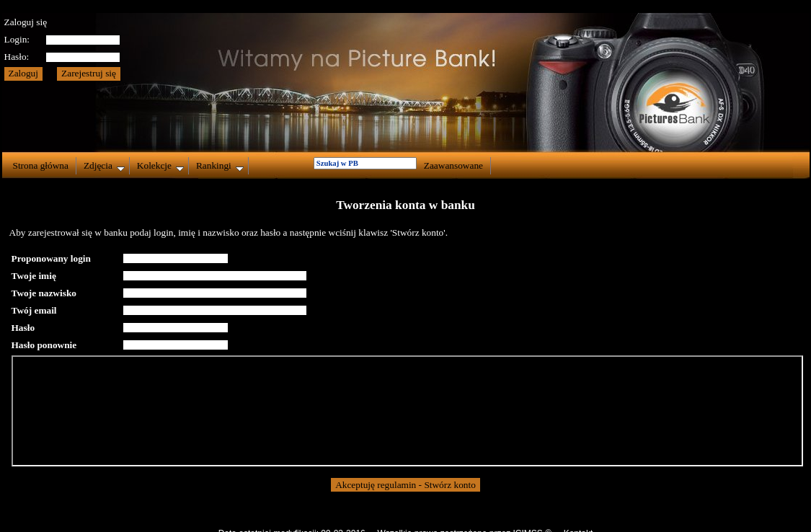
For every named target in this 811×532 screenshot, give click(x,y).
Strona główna (41, 165)
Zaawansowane (453, 165)
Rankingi (220, 166)
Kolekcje (160, 166)
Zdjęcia (104, 166)
